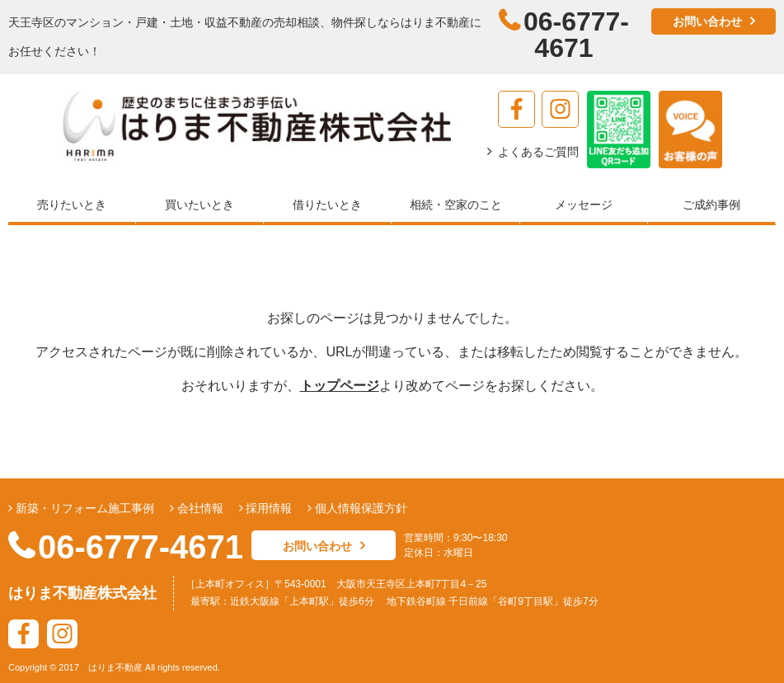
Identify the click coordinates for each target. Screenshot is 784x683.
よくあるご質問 (538, 152)
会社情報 (199, 508)
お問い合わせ (707, 21)
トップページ (340, 386)
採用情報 (268, 508)
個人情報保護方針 (359, 508)
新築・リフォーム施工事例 (83, 508)
